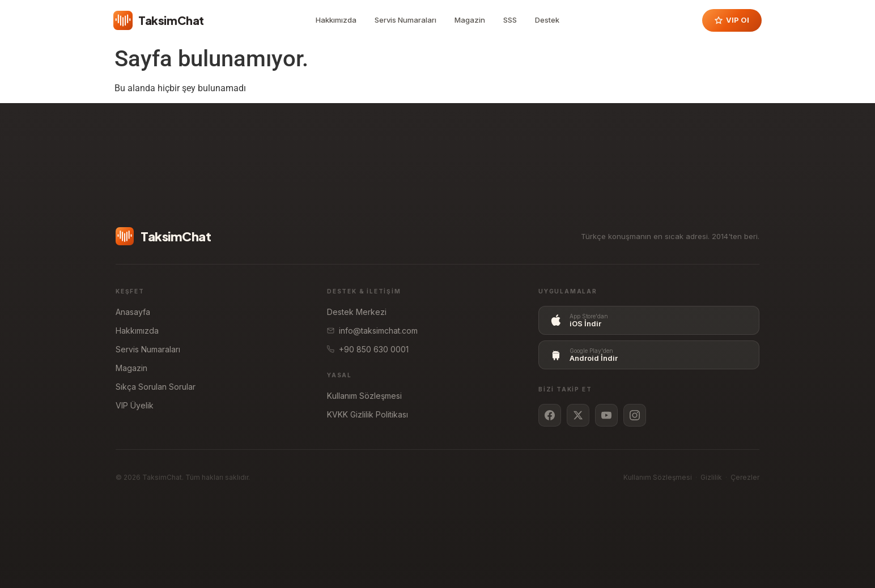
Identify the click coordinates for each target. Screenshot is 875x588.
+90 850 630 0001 (368, 349)
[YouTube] (606, 415)
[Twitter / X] (578, 415)
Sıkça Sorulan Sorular (156, 387)
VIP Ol (732, 20)
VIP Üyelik (135, 405)
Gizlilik (711, 477)
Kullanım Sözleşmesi (364, 396)
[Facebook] (550, 415)
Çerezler (745, 477)
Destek (547, 20)
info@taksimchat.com (372, 331)
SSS (510, 20)
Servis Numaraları (405, 20)
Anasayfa (133, 312)
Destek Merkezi (357, 312)
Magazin (470, 20)
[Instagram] (635, 415)
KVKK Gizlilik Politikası (368, 414)
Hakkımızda (336, 20)
